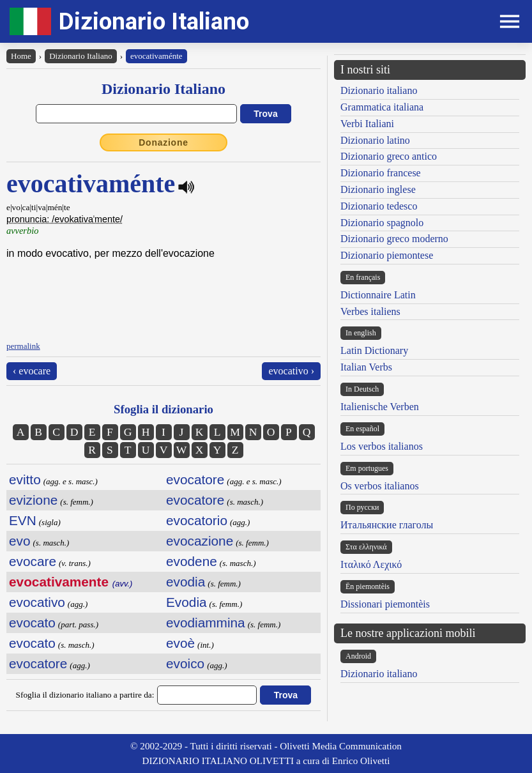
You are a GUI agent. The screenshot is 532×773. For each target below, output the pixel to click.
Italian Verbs (366, 367)
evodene (192, 561)
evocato (32, 623)
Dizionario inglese (378, 189)
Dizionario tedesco (379, 206)
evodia (186, 582)
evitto (25, 479)
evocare (33, 561)
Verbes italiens (370, 311)
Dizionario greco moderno (394, 239)
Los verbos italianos (382, 446)
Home (21, 56)
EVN (23, 520)
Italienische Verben (380, 407)
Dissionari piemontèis (385, 604)
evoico (185, 663)
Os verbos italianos (380, 486)
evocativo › (291, 371)
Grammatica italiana (382, 107)
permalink (23, 346)
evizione (33, 500)
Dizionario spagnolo (382, 223)
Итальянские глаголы (387, 525)
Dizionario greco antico (389, 156)
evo (20, 541)
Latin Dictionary (374, 350)
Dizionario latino (375, 140)
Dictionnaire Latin (378, 295)
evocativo (37, 602)
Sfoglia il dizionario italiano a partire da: (85, 695)
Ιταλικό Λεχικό (371, 564)
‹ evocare (32, 371)
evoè (180, 643)
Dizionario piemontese (387, 255)
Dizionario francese (381, 173)
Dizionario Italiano (154, 21)
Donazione (163, 142)
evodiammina (206, 623)
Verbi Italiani (367, 124)
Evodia (186, 602)
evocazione (200, 541)
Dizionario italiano (379, 90)
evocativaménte (156, 56)
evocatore (38, 663)
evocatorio (197, 520)
